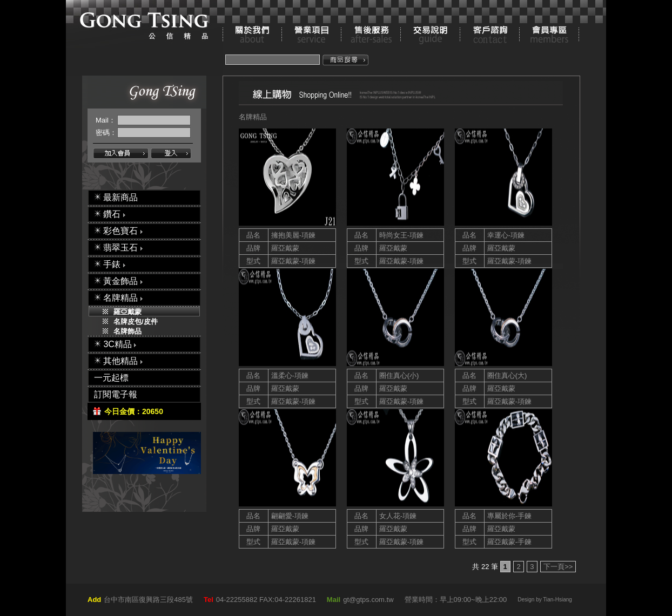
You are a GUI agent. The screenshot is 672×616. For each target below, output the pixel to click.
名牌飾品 (127, 331)
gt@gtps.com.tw (368, 600)
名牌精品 (253, 117)
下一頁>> (558, 567)
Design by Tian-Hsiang (545, 600)
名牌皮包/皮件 (136, 321)
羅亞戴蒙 (127, 312)
